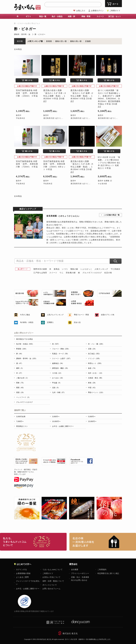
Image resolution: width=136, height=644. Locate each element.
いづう (65, 269)
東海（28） (92, 383)
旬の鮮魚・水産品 (27, 322)
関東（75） (20, 383)
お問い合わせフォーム (51, 589)
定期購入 (50, 322)
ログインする (21, 570)
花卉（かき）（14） (96, 373)
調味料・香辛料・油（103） (27, 359)
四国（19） (20, 392)
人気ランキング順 (35, 41)
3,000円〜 (56, 417)
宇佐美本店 (21, 118)
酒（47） (20, 363)
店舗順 (88, 41)
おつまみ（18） (58, 378)
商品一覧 (43, 16)
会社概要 (75, 570)
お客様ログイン (97, 11)
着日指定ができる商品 (24, 339)
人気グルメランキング (55, 315)
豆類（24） (92, 349)
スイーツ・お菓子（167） (62, 359)
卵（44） (20, 354)
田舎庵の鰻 (71, 273)
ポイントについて (50, 585)
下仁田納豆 (115, 269)
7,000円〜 (20, 421)
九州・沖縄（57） (59, 392)
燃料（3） (20, 368)
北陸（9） (56, 388)
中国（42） (92, 388)
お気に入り (81, 11)
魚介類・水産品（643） (25, 344)
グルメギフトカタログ (92, 273)
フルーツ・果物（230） (61, 349)
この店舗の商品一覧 (112, 215)
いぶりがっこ (86, 269)
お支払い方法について (51, 577)
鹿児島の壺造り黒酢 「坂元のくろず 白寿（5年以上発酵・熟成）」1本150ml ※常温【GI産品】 (82, 167)
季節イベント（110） (96, 392)
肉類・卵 (71, 16)
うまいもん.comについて (52, 570)
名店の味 (108, 273)
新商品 (57, 269)
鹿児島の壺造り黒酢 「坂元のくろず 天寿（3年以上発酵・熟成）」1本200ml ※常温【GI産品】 (55, 96)
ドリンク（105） (94, 359)
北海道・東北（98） (96, 378)
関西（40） (20, 388)
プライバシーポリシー (80, 573)
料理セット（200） (95, 363)
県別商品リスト (22, 426)
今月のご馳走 (25, 315)
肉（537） (56, 344)
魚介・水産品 (57, 16)
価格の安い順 (61, 41)
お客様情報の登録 (23, 573)
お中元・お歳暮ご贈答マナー (63, 426)
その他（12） (57, 373)
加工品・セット (115, 16)
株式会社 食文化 (70, 633)
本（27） (20, 373)
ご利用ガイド (115, 11)
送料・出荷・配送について (53, 581)
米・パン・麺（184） (96, 344)
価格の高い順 (76, 41)
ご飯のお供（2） (22, 378)
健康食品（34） (58, 363)
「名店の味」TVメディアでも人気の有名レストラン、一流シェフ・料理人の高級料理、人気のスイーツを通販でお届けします (103, 542)
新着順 (49, 41)
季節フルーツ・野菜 (81, 315)
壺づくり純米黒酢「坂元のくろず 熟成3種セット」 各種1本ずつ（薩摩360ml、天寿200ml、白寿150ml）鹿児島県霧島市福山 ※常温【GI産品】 (109, 99)
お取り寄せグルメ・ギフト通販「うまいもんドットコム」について (33, 542)
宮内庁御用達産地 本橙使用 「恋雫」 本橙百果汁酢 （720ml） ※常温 (27, 164)
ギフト (28, 16)
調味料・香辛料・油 (22, 34)
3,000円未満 (21, 417)
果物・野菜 (86, 16)
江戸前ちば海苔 (40, 273)
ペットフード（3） (23, 397)
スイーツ (100, 16)
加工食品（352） (94, 354)
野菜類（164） (22, 349)
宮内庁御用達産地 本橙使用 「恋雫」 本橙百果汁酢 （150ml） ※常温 (27, 93)
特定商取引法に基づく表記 (108, 573)
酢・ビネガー (40, 34)
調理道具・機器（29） (60, 368)
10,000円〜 (56, 421)
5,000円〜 (92, 417)
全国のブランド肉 (108, 315)
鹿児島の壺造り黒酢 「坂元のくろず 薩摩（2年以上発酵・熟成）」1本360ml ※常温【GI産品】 (82, 96)
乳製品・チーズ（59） (60, 354)
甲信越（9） (57, 383)
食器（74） (92, 368)
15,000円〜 (92, 421)
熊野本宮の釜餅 (40, 269)
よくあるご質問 (22, 577)
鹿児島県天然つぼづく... (53, 118)
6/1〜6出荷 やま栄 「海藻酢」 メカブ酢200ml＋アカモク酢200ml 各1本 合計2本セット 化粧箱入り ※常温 (109, 163)
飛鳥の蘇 (74, 269)
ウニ (62, 273)
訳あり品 (77, 322)
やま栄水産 (102, 184)
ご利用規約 (102, 570)
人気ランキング (101, 269)
